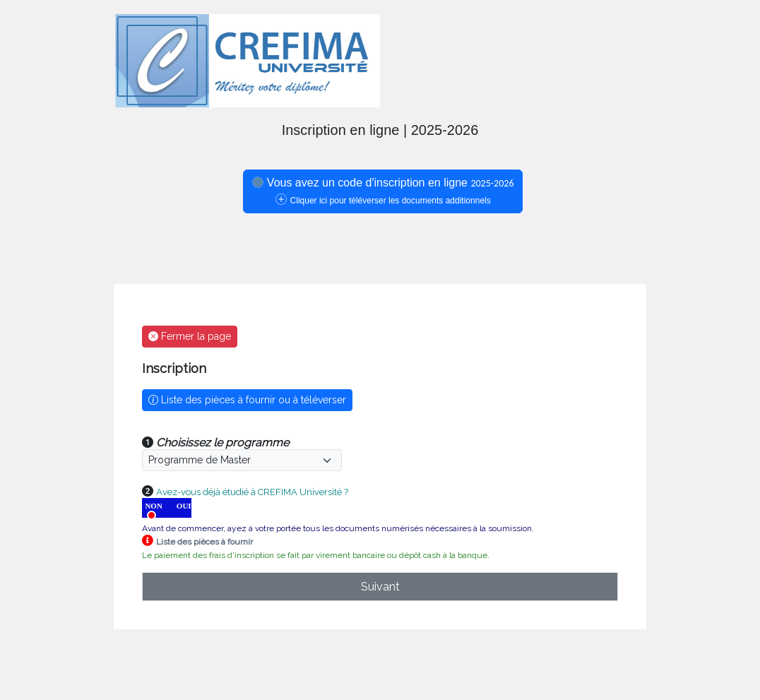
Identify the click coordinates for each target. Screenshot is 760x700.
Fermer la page (190, 336)
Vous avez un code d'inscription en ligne (383, 191)
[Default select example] (242, 460)
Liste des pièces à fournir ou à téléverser (247, 400)
